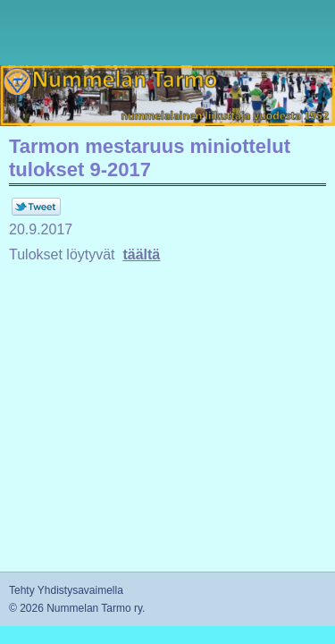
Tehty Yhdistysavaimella (66, 590)
